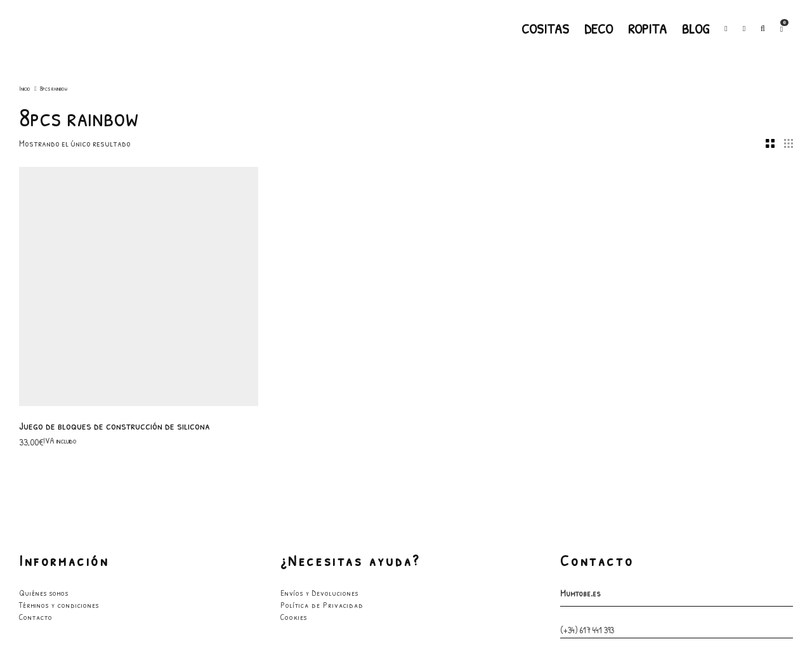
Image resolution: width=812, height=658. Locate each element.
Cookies (294, 388)
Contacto (36, 388)
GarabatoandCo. (497, 616)
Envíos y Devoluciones (319, 364)
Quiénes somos (44, 364)
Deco (599, 29)
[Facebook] (726, 29)
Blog (696, 29)
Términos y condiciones (59, 376)
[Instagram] (744, 29)
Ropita (647, 29)
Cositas (545, 29)
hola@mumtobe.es (590, 432)
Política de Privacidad (322, 376)
